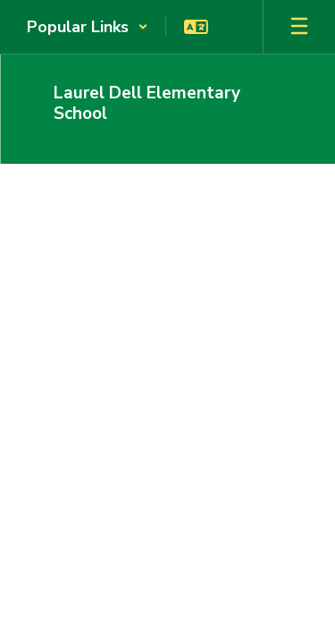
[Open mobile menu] (299, 27)
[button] (88, 27)
